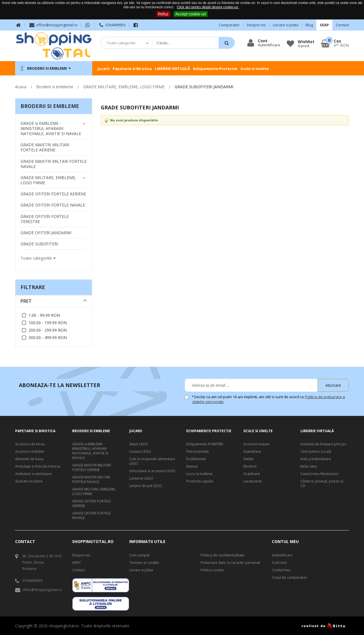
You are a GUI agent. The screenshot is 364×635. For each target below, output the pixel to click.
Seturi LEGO (139, 444)
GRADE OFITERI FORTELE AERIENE (91, 504)
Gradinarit (252, 474)
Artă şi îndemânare (316, 459)
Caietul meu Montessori (319, 474)
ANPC (77, 563)
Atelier (249, 459)
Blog (309, 25)
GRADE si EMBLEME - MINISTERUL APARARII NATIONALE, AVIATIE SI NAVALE (90, 451)
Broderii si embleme (55, 87)
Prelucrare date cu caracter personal (230, 563)
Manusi (192, 466)
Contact (342, 25)
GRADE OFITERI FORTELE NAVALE (91, 516)
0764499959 (112, 25)
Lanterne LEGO (141, 478)
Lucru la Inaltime (199, 474)
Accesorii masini (256, 444)
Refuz (163, 14)
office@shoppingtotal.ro (53, 25)
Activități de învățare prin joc (323, 444)
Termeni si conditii (144, 563)
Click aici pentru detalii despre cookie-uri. (208, 7)
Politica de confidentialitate (223, 555)
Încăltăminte (196, 459)
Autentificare (282, 555)
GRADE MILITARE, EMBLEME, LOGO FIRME (124, 87)
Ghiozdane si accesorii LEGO (152, 471)
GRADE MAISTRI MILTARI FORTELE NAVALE (91, 480)
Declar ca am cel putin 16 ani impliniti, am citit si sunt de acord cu (269, 399)
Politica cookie (212, 570)
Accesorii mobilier (30, 452)
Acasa (21, 87)
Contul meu (281, 570)
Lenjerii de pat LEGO (146, 486)
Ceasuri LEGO (140, 452)
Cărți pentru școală (316, 452)
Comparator (229, 25)
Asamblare (252, 452)
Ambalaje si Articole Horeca (38, 466)
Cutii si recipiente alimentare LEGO (152, 461)
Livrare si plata (286, 25)
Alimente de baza (29, 459)
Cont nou (279, 563)
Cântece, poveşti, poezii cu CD (322, 484)
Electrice (250, 466)
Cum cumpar (140, 555)
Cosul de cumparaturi (289, 578)
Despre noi (256, 25)
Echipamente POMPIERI (205, 444)
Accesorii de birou (30, 444)
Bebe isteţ (309, 466)
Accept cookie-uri (191, 14)
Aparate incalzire (29, 481)
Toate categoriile (121, 43)
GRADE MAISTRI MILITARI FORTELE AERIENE (92, 468)
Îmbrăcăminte (198, 452)
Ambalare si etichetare (33, 474)
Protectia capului (200, 481)
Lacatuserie (253, 481)
